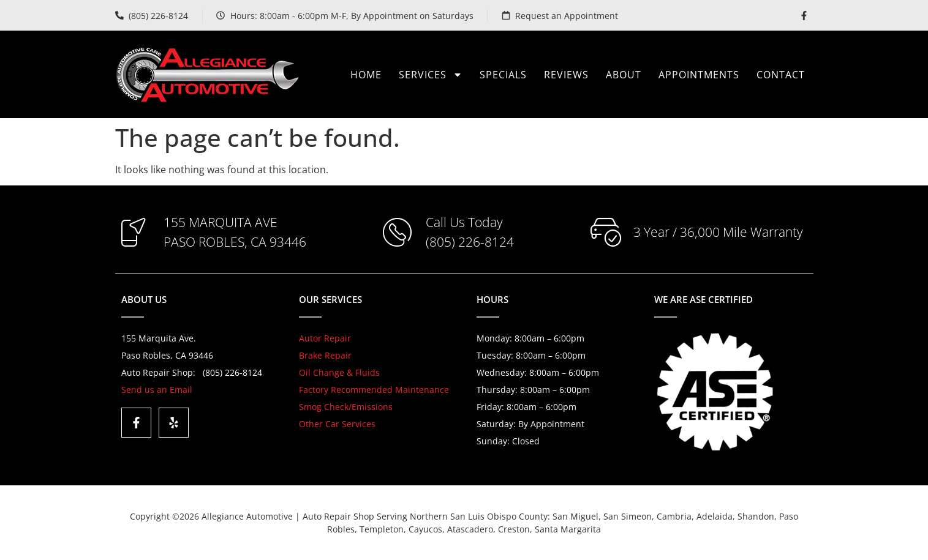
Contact (781, 75)
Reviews (566, 75)
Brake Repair (325, 355)
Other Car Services (337, 424)
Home (366, 75)
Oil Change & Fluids (339, 372)
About (624, 75)
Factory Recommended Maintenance (374, 390)
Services (431, 75)
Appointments (699, 75)
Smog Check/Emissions (346, 407)
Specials (503, 75)
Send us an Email (157, 390)
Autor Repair (325, 338)
